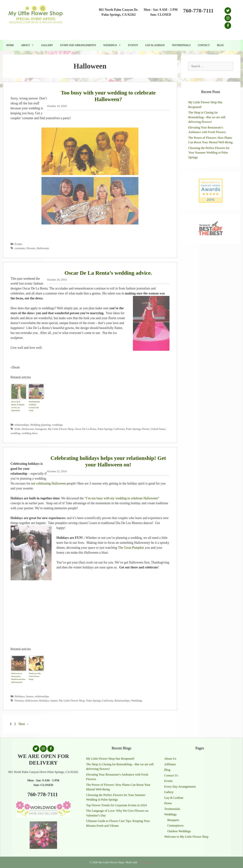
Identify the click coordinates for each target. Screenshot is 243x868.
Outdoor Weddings (179, 831)
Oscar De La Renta (86, 429)
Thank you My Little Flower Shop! (35, 676)
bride (17, 429)
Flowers (31, 248)
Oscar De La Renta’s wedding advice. (108, 273)
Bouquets (173, 820)
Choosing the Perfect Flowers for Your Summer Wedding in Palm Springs (209, 153)
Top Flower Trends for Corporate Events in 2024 (116, 805)
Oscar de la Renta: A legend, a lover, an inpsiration (18, 406)
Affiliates (170, 764)
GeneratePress (146, 862)
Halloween (43, 248)
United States (158, 429)
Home (10, 45)
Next (24, 724)
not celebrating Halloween (48, 483)
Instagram (41, 429)
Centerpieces (175, 826)
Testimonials (181, 45)
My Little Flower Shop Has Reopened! (110, 759)
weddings (58, 425)
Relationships (122, 700)
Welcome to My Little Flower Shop (186, 837)
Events (133, 45)
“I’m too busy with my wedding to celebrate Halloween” (122, 498)
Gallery (47, 45)
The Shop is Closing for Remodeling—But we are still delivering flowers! (207, 117)
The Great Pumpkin (131, 548)
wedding (15, 433)
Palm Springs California (111, 429)
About (29, 45)
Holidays (20, 696)
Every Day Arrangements (78, 45)
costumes (20, 248)
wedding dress (30, 433)
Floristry (19, 700)
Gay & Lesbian (155, 45)
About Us (170, 759)
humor (30, 696)
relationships (22, 425)
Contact (204, 45)
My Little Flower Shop (61, 429)
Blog (221, 45)
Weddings (114, 45)
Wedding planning (40, 425)
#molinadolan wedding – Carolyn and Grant (34, 406)
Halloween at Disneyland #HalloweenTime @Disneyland (18, 678)
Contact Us (171, 775)
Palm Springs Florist (138, 429)
